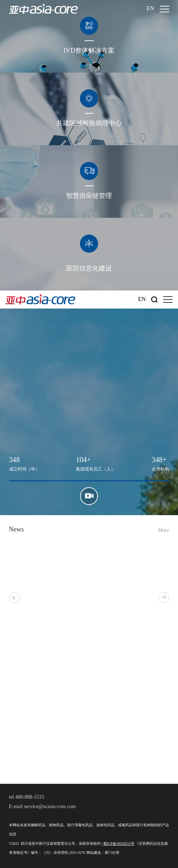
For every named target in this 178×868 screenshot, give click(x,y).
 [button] (164, 597)
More (163, 531)
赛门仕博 (112, 853)
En (150, 9)
